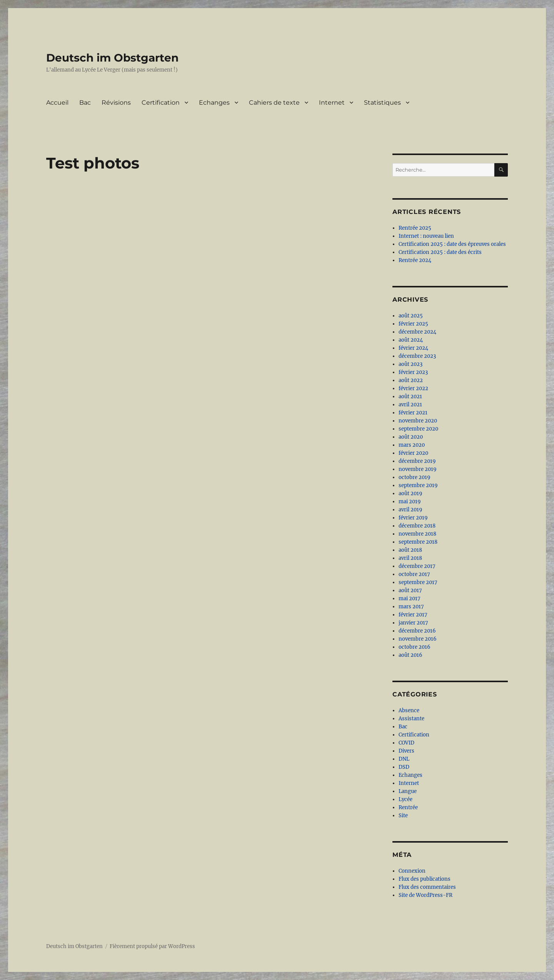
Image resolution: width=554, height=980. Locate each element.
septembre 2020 (418, 429)
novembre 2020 (418, 421)
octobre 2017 (414, 574)
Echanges (214, 103)
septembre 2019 (418, 485)
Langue (408, 791)
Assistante (411, 719)
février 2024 (413, 348)
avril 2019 (410, 510)
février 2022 (413, 388)
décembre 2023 (417, 356)
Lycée (405, 799)
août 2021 (410, 397)
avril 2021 (410, 405)
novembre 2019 (418, 469)
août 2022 (411, 380)
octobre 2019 (415, 477)
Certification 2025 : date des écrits (440, 252)
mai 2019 (410, 502)
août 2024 (411, 340)
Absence (409, 710)
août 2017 (410, 590)
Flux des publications (425, 879)
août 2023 (410, 364)
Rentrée (408, 807)
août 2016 (410, 655)
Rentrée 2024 (415, 260)
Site (403, 816)
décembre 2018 (417, 526)
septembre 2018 (418, 542)
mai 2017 (410, 599)
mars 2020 (412, 445)
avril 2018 (410, 558)
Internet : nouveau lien (426, 236)
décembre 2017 (417, 566)
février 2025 (413, 324)
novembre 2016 (418, 639)
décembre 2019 (417, 461)
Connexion (412, 871)
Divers (406, 751)
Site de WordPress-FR (426, 895)
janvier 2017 (413, 623)
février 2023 (413, 372)
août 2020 (411, 437)
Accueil (57, 103)
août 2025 (411, 316)
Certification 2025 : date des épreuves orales (452, 244)
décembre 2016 (417, 631)
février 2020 (413, 453)
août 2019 (410, 493)
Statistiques (382, 103)
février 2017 (413, 615)
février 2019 (413, 518)
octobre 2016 (415, 647)
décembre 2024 (417, 332)
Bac (85, 103)
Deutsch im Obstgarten (112, 58)
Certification (161, 103)
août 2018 (410, 550)
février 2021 (413, 413)
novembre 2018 (417, 534)
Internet (332, 103)
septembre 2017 (418, 582)
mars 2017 (411, 607)
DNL (404, 759)
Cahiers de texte (274, 103)
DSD (404, 767)
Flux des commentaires (427, 887)
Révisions (116, 103)
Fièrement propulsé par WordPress (152, 946)
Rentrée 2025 (415, 228)
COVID (406, 743)
